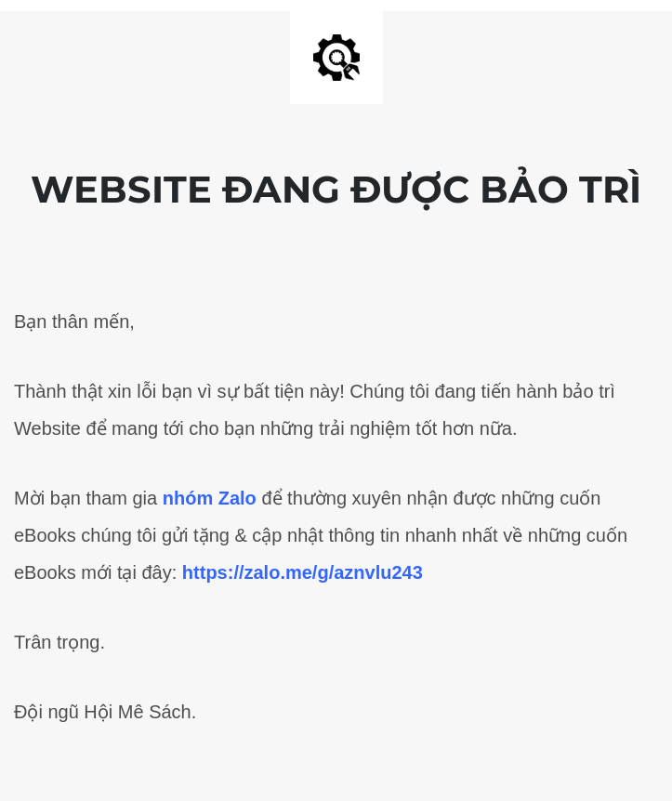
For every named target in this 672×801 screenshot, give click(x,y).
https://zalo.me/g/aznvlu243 (303, 572)
